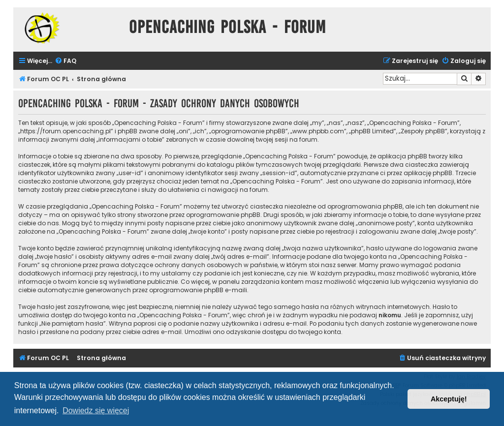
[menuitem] (65, 61)
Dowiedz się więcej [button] (96, 411)
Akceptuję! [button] (449, 399)
